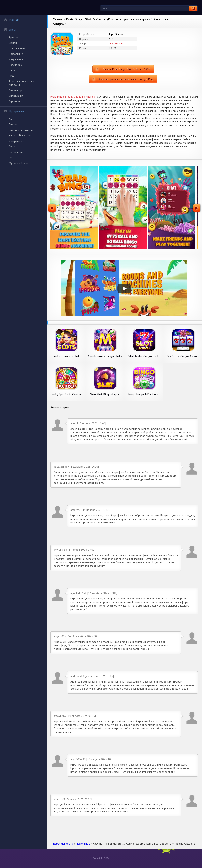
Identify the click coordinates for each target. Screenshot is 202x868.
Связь (12, 146)
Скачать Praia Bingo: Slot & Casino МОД (126, 69)
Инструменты (17, 141)
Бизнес (13, 124)
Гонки (12, 70)
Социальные (16, 152)
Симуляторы (16, 90)
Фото (12, 157)
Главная (11, 20)
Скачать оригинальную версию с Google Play (126, 79)
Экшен (13, 43)
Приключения (17, 48)
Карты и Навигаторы (21, 135)
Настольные (16, 54)
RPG (11, 76)
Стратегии (15, 101)
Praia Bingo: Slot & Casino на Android (73, 97)
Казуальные (16, 59)
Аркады (14, 37)
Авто (12, 119)
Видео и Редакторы (21, 130)
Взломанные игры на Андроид (21, 83)
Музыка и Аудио (19, 163)
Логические (16, 65)
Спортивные (16, 96)
